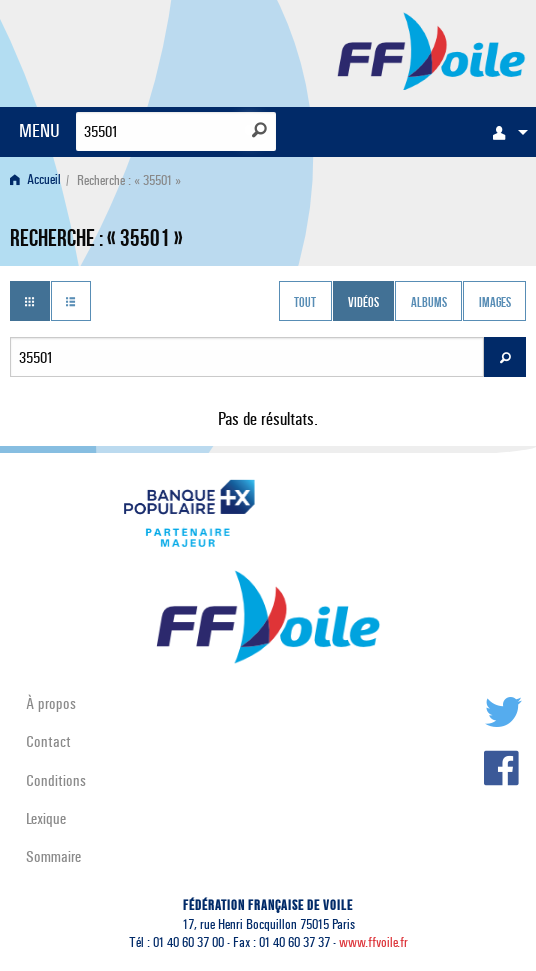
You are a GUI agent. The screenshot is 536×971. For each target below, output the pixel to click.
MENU (39, 130)
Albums (429, 303)
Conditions (56, 780)
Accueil (35, 180)
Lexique (46, 818)
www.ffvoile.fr (373, 942)
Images (495, 303)
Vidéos (363, 303)
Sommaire (53, 856)
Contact (48, 741)
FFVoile (431, 50)
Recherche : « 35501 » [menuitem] (129, 180)
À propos (51, 703)
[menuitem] (505, 132)
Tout (305, 303)
